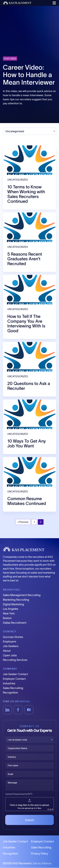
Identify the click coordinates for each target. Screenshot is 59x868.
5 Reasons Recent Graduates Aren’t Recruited (25, 259)
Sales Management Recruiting (22, 595)
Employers (10, 642)
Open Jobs (10, 655)
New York (9, 614)
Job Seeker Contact (15, 674)
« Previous (23, 522)
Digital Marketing (13, 604)
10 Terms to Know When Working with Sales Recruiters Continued (26, 194)
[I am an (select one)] (29, 740)
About (7, 651)
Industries (9, 683)
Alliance (46, 863)
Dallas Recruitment (15, 623)
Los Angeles (11, 609)
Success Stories (13, 637)
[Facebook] (18, 710)
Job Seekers (11, 646)
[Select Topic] (29, 131)
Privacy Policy (40, 854)
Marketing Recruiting (16, 600)
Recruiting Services (15, 660)
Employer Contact (14, 679)
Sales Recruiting (13, 688)
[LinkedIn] (7, 710)
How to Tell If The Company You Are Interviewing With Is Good (26, 324)
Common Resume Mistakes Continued (27, 501)
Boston (7, 618)
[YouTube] (29, 710)
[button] (54, 3)
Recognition (10, 693)
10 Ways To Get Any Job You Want (27, 443)
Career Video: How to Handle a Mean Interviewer (29, 75)
